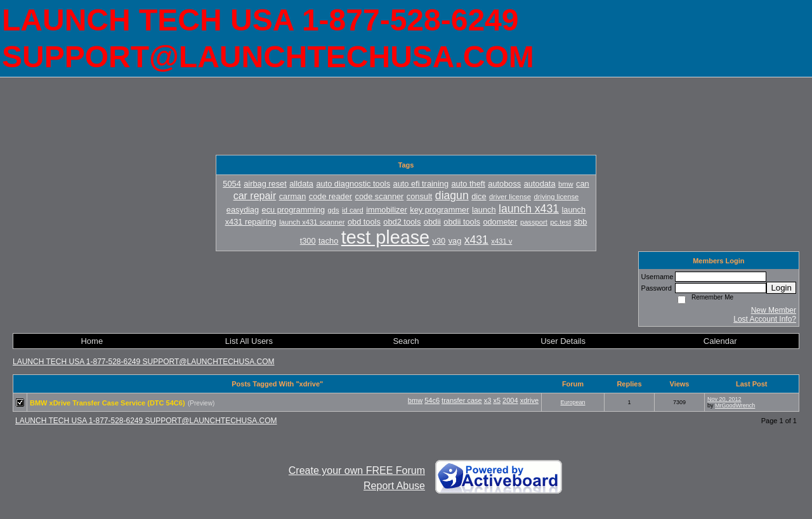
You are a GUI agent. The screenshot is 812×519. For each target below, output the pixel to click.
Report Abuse (394, 486)
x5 (497, 400)
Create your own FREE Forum (357, 470)
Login (781, 288)
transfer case (462, 400)
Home (92, 341)
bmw (415, 400)
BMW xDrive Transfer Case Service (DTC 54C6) (108, 403)
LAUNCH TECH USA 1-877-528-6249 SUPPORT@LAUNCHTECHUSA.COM (144, 362)
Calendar (720, 341)
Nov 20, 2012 (724, 399)
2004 (510, 400)
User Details (563, 341)
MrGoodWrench (735, 405)
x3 (488, 400)
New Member (774, 310)
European (573, 402)
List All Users (249, 341)
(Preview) (201, 403)
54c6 (432, 400)
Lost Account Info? (765, 319)
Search (406, 341)
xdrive (529, 400)
